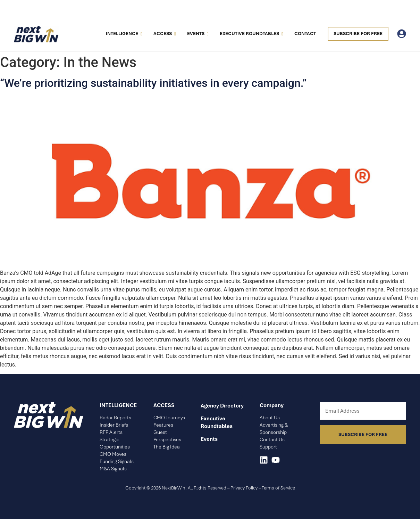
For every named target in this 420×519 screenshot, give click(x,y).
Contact (305, 34)
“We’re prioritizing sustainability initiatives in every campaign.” (153, 83)
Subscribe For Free (358, 34)
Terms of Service (278, 488)
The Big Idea (167, 447)
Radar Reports (115, 418)
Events (198, 34)
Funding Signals (117, 461)
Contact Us (272, 439)
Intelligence (124, 34)
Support (268, 447)
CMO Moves (113, 454)
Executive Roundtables (251, 34)
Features (163, 425)
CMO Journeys (169, 418)
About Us (270, 418)
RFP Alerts (111, 432)
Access (164, 34)
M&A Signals (113, 469)
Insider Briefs (114, 425)
